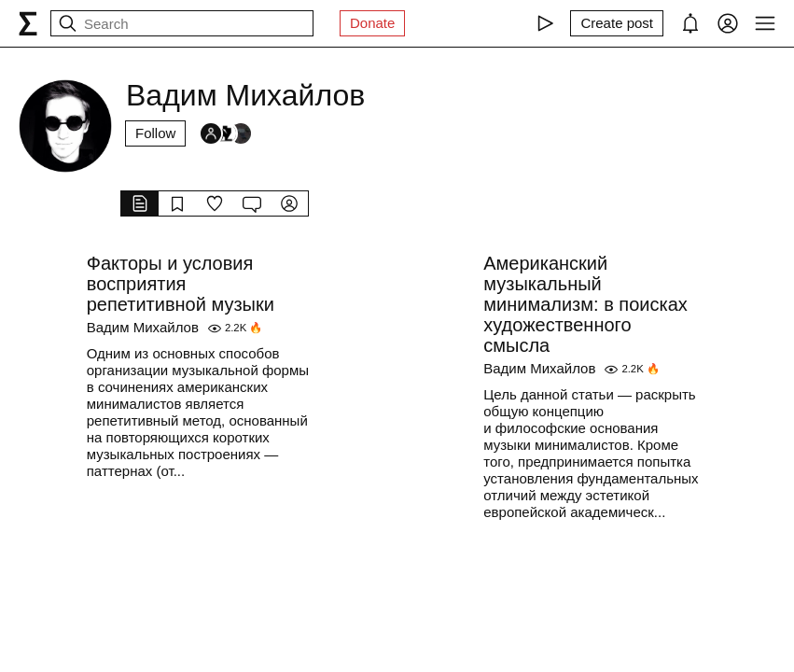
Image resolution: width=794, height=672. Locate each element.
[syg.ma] (28, 23)
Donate (372, 23)
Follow (155, 133)
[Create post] (617, 23)
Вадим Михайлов (143, 327)
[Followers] (226, 133)
